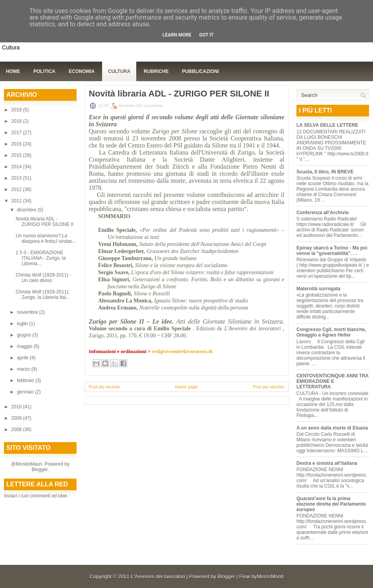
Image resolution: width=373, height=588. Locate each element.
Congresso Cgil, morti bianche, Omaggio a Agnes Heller (331, 332)
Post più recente (104, 387)
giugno (25, 335)
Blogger (39, 470)
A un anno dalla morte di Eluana (332, 428)
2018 (17, 121)
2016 (17, 144)
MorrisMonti (270, 576)
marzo (24, 369)
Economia (82, 71)
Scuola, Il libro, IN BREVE (325, 172)
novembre (28, 312)
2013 (17, 178)
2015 (17, 155)
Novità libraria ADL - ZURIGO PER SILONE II (45, 222)
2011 (17, 201)
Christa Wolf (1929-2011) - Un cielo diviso (43, 278)
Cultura (119, 71)
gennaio (26, 392)
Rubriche (156, 71)
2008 (17, 430)
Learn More (177, 35)
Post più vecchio (269, 387)
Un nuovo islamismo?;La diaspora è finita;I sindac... (46, 238)
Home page (186, 387)
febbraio (26, 380)
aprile (23, 358)
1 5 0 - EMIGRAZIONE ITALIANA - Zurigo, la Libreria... (41, 258)
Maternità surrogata (318, 289)
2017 (17, 133)
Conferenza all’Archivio (323, 213)
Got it (206, 35)
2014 (17, 167)
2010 (17, 407)
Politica (44, 71)
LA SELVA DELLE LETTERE (327, 125)
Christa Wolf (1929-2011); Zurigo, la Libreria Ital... (43, 295)
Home (13, 71)
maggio (25, 346)
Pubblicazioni (200, 71)
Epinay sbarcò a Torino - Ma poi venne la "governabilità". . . (332, 251)
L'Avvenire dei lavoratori (158, 576)
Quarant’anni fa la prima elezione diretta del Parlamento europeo (331, 504)
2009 (17, 418)
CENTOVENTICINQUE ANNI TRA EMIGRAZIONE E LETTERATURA (333, 381)
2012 (17, 189)
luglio (23, 324)
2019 (17, 110)
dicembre (27, 210)
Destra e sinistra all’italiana (327, 463)
